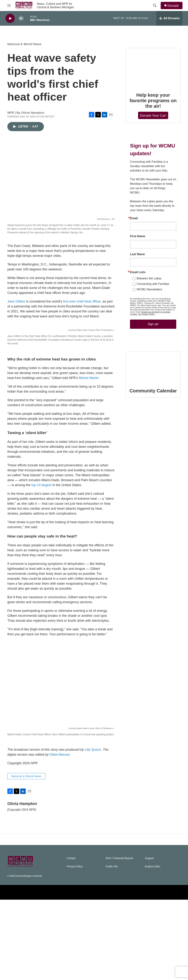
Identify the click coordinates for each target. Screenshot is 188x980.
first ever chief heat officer (82, 301)
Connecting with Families (153, 284)
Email (134, 218)
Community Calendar (153, 391)
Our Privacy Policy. (147, 314)
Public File (112, 947)
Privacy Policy (75, 947)
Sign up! (153, 324)
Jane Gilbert (16, 301)
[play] (10, 18)
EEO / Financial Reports (120, 939)
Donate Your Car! (153, 115)
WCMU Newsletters (149, 289)
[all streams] (169, 18)
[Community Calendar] (153, 367)
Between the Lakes (149, 278)
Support (149, 939)
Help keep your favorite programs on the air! (153, 101)
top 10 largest (41, 565)
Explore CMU (152, 947)
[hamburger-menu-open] (9, 6)
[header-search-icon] (155, 6)
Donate (173, 6)
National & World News (24, 44)
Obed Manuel (59, 835)
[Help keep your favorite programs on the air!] (153, 68)
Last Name (137, 254)
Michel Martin (89, 458)
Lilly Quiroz (93, 830)
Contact (71, 939)
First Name (138, 236)
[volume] (21, 18)
